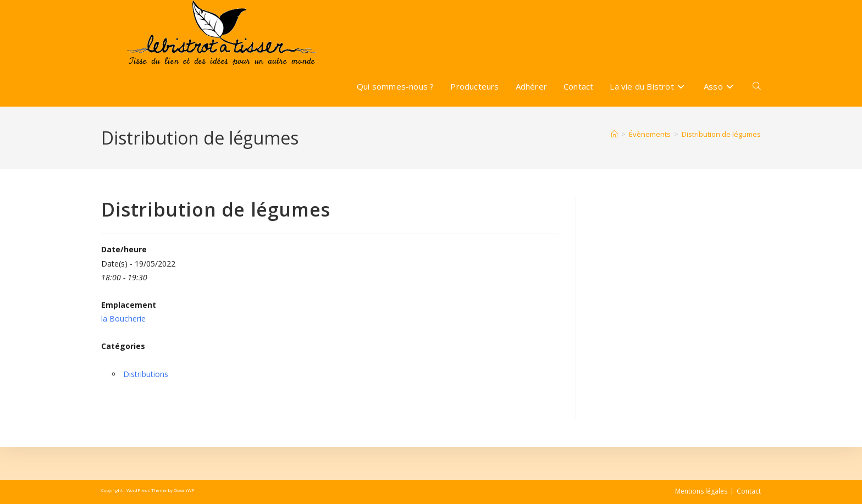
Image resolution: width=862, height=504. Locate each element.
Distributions (146, 374)
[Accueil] (614, 134)
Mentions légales (701, 491)
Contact (749, 491)
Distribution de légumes (721, 134)
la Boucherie (123, 319)
